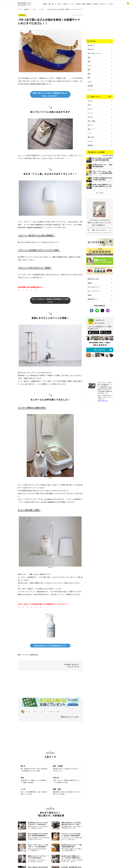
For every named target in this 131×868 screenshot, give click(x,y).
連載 (50, 4)
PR (58, 712)
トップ (20, 9)
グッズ (34, 9)
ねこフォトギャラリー (94, 291)
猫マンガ (54, 4)
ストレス (90, 113)
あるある (90, 117)
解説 (89, 78)
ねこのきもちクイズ (93, 287)
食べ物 (59, 4)
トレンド (42, 712)
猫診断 (90, 295)
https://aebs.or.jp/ (102, 401)
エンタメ (73, 4)
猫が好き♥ (91, 49)
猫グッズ (90, 125)
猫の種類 (90, 86)
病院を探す (96, 4)
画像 (89, 74)
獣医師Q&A (89, 4)
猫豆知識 (45, 4)
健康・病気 (91, 137)
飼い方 (90, 105)
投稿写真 (78, 4)
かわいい (90, 109)
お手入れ (90, 101)
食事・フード (91, 129)
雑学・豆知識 (91, 121)
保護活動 (90, 145)
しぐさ (90, 133)
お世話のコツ (66, 4)
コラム (90, 65)
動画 (89, 70)
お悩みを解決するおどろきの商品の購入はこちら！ (50, 646)
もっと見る (100, 193)
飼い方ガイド (103, 4)
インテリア (41, 9)
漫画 (89, 61)
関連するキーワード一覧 (69, 717)
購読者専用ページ (93, 299)
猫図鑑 (84, 4)
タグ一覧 (110, 4)
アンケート (91, 90)
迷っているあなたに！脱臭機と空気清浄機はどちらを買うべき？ (50, 300)
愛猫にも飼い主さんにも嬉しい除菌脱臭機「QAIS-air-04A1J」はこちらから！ (50, 94)
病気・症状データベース (95, 53)
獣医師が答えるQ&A (93, 279)
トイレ (28, 712)
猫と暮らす (27, 9)
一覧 (109, 96)
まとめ (90, 82)
